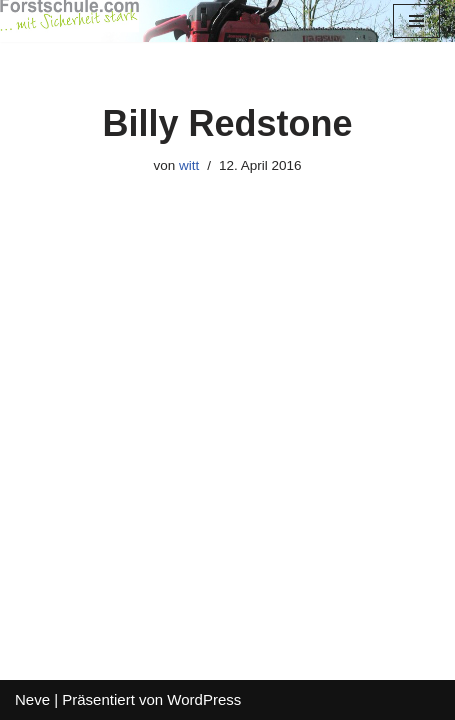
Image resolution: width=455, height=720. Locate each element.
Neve (32, 699)
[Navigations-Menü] (416, 21)
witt (189, 165)
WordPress (204, 699)
